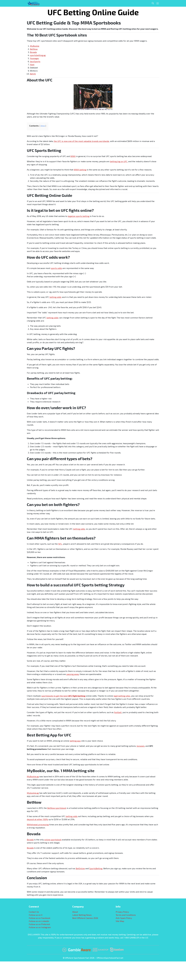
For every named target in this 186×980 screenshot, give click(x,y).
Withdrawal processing (38, 824)
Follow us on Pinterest (39, 924)
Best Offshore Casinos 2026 (85, 918)
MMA (73, 156)
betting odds (55, 297)
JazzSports (35, 61)
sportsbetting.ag (38, 55)
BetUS (33, 74)
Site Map (120, 921)
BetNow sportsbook (57, 808)
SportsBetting (96, 868)
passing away (73, 674)
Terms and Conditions (126, 915)
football (118, 712)
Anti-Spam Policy (124, 918)
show (43, 126)
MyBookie (35, 46)
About (75, 912)
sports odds (56, 268)
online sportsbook (53, 840)
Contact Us (34, 912)
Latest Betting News (82, 915)
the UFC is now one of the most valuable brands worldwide (81, 141)
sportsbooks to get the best (63, 696)
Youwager (35, 58)
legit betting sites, (122, 696)
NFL (60, 544)
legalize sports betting (79, 216)
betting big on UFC (119, 161)
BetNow (34, 49)
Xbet (32, 64)
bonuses (141, 746)
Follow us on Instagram (40, 927)
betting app (75, 741)
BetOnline (80, 868)
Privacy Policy (122, 912)
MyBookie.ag (33, 776)
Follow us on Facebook (40, 918)
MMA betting (80, 170)
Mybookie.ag (33, 793)
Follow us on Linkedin (39, 921)
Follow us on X (36, 915)
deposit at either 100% (37, 819)
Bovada (33, 52)
